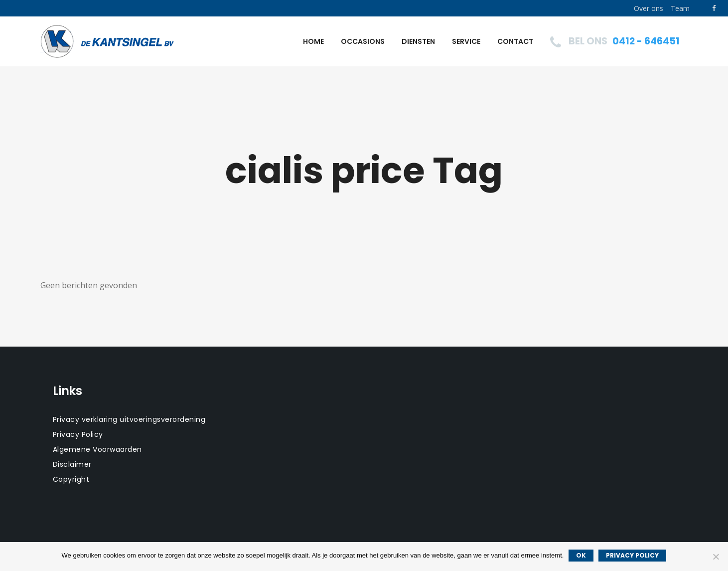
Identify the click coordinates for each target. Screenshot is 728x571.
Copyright (71, 479)
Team (680, 8)
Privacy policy (632, 555)
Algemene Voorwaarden (97, 449)
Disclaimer (72, 464)
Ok (581, 555)
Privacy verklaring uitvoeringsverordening (129, 419)
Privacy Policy (78, 434)
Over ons (649, 8)
